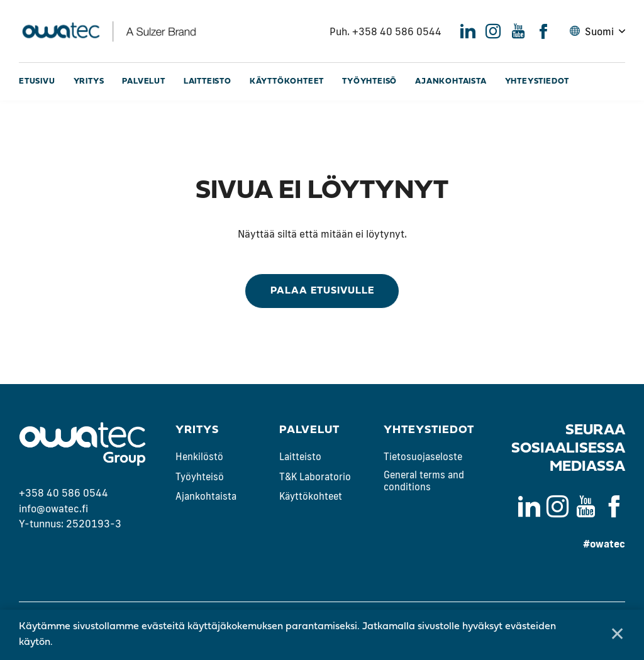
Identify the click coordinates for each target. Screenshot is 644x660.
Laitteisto (208, 81)
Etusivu (37, 81)
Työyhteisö (369, 81)
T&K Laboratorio (315, 477)
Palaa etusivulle (322, 291)
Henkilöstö (199, 457)
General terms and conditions (424, 481)
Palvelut (143, 81)
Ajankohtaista (451, 81)
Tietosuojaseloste (423, 457)
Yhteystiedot (537, 81)
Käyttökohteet (287, 81)
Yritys (89, 81)
